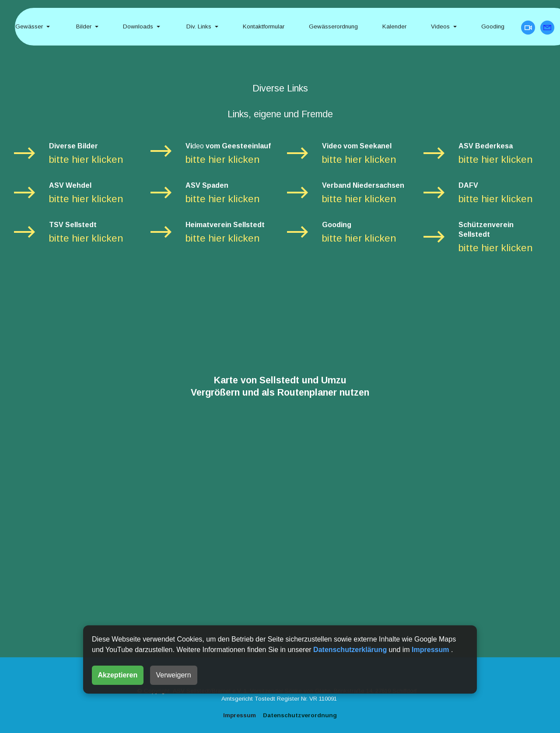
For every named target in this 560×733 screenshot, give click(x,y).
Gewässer (29, 26)
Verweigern (174, 675)
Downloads (138, 26)
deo (198, 146)
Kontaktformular (264, 26)
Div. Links (198, 26)
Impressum (431, 650)
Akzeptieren (118, 675)
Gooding (494, 26)
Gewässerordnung (333, 26)
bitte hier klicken (86, 160)
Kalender (394, 26)
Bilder (83, 26)
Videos (440, 26)
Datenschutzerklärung (351, 650)
